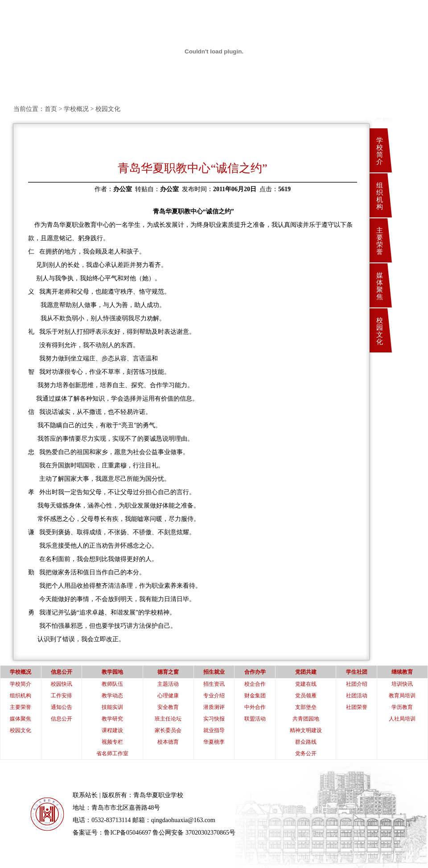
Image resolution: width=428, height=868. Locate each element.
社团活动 (357, 696)
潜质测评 (214, 707)
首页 (51, 109)
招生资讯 (214, 684)
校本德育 (168, 742)
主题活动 (168, 684)
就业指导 (214, 730)
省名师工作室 (112, 753)
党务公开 (306, 753)
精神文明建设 (306, 730)
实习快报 (214, 719)
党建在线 (306, 684)
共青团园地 (306, 719)
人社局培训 (402, 719)
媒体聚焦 (380, 286)
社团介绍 (357, 684)
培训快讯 (402, 684)
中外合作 (255, 707)
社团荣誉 (357, 707)
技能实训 (112, 707)
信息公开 (62, 719)
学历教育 (402, 707)
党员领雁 (306, 696)
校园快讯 (62, 684)
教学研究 (112, 719)
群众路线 (306, 742)
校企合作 (255, 684)
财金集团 (255, 696)
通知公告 (62, 707)
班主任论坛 (168, 719)
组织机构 (380, 196)
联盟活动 (255, 719)
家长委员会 (168, 730)
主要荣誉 (380, 241)
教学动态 (112, 696)
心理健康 (168, 696)
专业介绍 (214, 696)
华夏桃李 (214, 742)
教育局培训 (402, 696)
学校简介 (380, 151)
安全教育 (168, 707)
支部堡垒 (306, 707)
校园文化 (380, 331)
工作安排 (62, 696)
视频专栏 (112, 742)
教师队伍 (112, 684)
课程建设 (112, 730)
